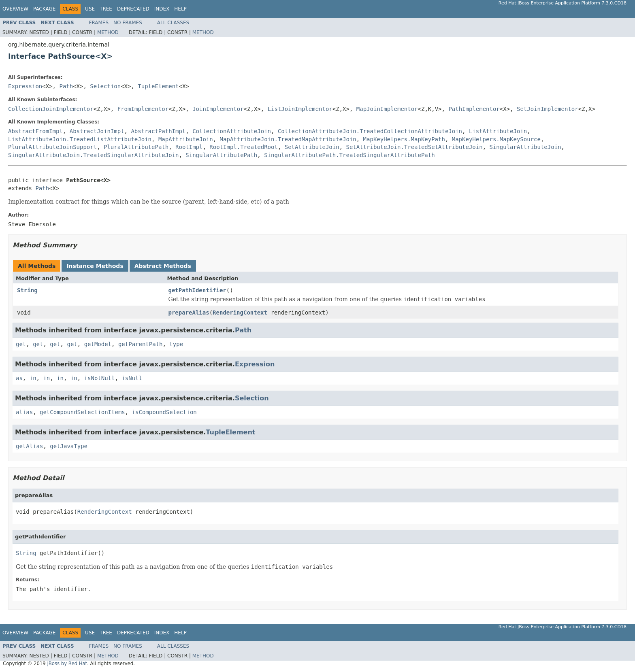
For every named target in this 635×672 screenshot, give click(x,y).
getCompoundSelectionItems (82, 412)
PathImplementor (474, 109)
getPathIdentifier (197, 290)
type (176, 344)
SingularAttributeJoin (525, 147)
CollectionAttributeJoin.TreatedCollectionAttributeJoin (370, 131)
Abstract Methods (163, 266)
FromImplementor (143, 109)
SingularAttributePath (221, 155)
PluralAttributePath (136, 147)
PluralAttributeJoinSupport (52, 147)
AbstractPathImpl (158, 131)
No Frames (128, 23)
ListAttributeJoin (498, 131)
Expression (25, 86)
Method (108, 32)
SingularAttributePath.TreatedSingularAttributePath (349, 155)
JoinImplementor (218, 109)
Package (44, 9)
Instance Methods (95, 266)
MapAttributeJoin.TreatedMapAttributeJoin (288, 139)
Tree (106, 9)
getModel (98, 344)
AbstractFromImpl (35, 131)
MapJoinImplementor (387, 109)
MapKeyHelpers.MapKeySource (496, 139)
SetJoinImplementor (548, 109)
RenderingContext (240, 313)
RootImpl (189, 147)
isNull (132, 378)
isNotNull (100, 378)
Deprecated (133, 9)
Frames (99, 23)
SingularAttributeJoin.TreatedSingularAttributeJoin (93, 155)
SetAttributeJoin (312, 147)
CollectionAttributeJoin (232, 131)
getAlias (29, 446)
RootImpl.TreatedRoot (244, 147)
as (19, 378)
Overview (15, 9)
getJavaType (69, 446)
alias (24, 412)
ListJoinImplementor (300, 109)
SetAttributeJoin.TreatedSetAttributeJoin (414, 147)
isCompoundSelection (164, 412)
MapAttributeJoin (186, 139)
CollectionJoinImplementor (51, 109)
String (27, 290)
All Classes (173, 23)
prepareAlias (189, 313)
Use (90, 9)
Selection (105, 86)
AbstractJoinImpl (97, 131)
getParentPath (141, 344)
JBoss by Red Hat (67, 663)
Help (180, 9)
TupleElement (158, 86)
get (21, 344)
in (33, 378)
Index (162, 9)
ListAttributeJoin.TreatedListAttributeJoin (80, 139)
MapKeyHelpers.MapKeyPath (404, 139)
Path (66, 86)
